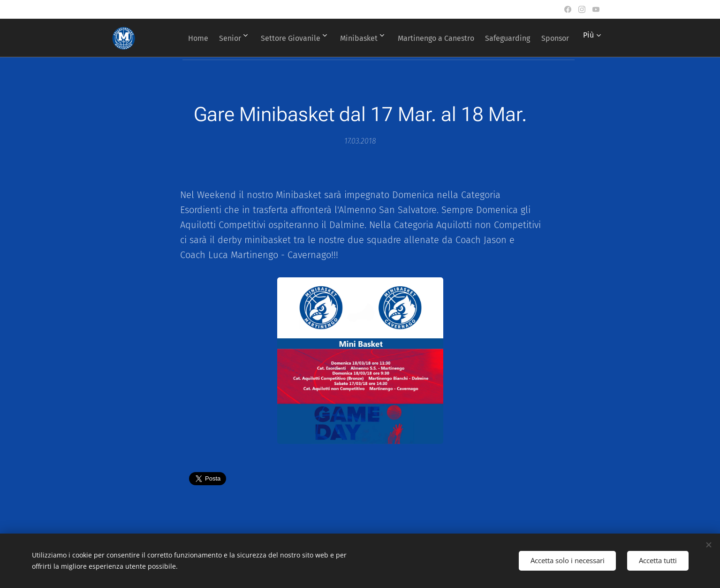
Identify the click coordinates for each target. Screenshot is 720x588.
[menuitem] (211, 38)
